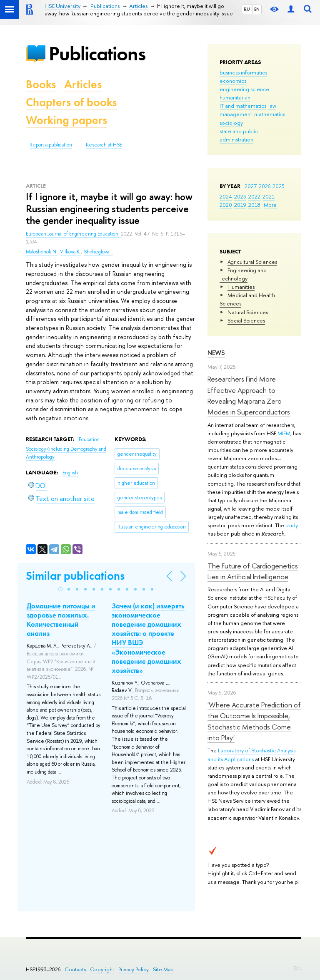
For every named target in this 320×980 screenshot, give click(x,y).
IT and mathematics (243, 106)
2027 (251, 186)
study (292, 525)
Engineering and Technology (243, 274)
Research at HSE (104, 145)
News (216, 353)
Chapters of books (71, 102)
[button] (60, 589)
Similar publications (75, 576)
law (272, 106)
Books (41, 84)
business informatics (243, 72)
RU (247, 9)
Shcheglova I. (98, 252)
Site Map (163, 969)
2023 (240, 196)
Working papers (66, 120)
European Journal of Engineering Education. (73, 234)
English (70, 473)
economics (233, 81)
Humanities (241, 287)
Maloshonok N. (42, 252)
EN (257, 9)
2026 (265, 186)
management (236, 114)
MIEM (284, 433)
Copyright (102, 969)
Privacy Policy (134, 969)
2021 (269, 196)
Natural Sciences (248, 312)
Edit (297, 968)
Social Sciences (246, 320)
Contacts (75, 969)
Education (89, 439)
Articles (83, 84)
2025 (279, 186)
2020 (226, 205)
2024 (226, 196)
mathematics (270, 114)
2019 (240, 205)
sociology (231, 123)
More (270, 205)
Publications (97, 53)
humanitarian (235, 97)
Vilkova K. (71, 252)
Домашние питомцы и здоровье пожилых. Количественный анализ (61, 620)
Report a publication (51, 145)
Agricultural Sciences (252, 262)
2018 (254, 205)
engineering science (244, 89)
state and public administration (239, 135)
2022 (254, 196)
